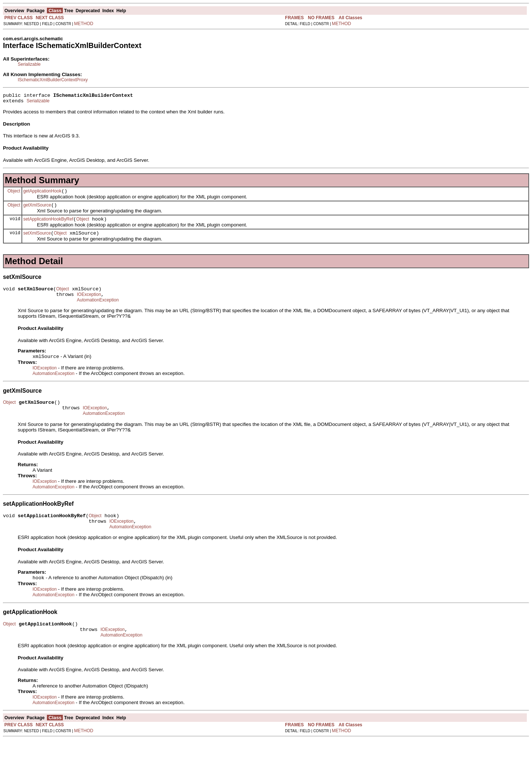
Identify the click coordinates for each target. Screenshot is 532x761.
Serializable (29, 64)
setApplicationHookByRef (48, 225)
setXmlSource (37, 240)
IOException (89, 303)
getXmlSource (37, 209)
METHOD (84, 24)
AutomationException (98, 310)
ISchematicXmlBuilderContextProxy (53, 80)
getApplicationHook (42, 194)
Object (14, 194)
